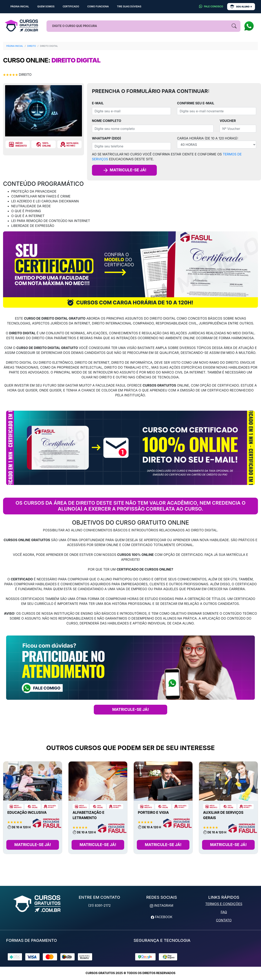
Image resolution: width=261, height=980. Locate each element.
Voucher (228, 121)
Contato (224, 920)
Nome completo (107, 121)
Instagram (161, 905)
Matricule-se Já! (33, 845)
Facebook (162, 917)
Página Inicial (15, 46)
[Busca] (143, 26)
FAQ (224, 912)
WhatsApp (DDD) (107, 138)
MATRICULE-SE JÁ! (130, 710)
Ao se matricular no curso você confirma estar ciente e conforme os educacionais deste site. (167, 157)
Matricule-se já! (124, 170)
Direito (32, 46)
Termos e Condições (224, 904)
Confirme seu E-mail (196, 103)
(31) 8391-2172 (99, 905)
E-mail (98, 103)
